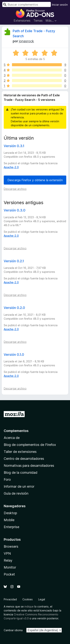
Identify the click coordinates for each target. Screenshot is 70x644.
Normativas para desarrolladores (29, 466)
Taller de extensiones (20, 452)
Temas (38, 21)
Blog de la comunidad (21, 473)
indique (29, 606)
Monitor (10, 567)
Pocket (9, 574)
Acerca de (12, 438)
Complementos (16, 431)
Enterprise (11, 527)
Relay (8, 560)
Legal (42, 599)
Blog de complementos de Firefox (30, 445)
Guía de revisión (16, 493)
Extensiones (22, 21)
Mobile (9, 520)
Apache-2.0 (11, 167)
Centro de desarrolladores (24, 459)
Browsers (11, 546)
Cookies (28, 599)
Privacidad (10, 599)
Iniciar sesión (60, 5)
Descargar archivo (15, 189)
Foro (7, 479)
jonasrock (26, 41)
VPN (7, 553)
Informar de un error (19, 486)
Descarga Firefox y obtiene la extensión (35, 180)
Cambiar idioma (13, 630)
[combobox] (27, 4)
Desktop (10, 513)
